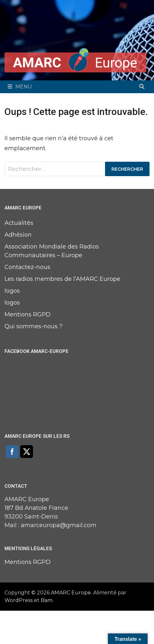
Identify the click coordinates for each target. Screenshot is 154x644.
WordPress (19, 600)
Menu (20, 87)
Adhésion (18, 235)
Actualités (19, 223)
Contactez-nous (27, 267)
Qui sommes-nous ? (33, 326)
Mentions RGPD (28, 314)
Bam (47, 600)
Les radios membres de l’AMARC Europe (62, 279)
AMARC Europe (71, 593)
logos (12, 291)
